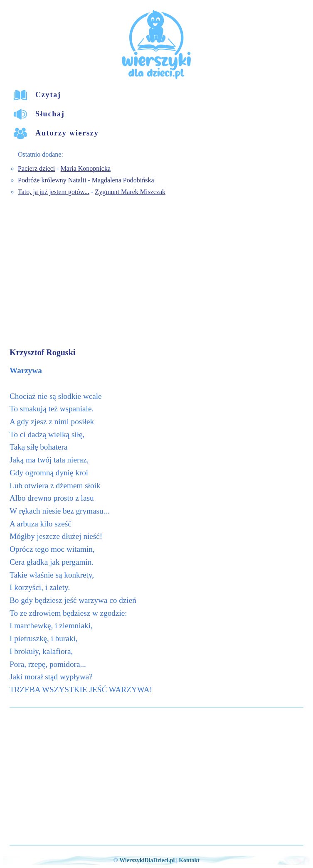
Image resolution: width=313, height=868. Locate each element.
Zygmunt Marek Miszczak (130, 192)
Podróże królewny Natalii (52, 180)
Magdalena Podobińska (123, 180)
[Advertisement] (158, 273)
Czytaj (48, 95)
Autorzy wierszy (67, 133)
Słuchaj (50, 114)
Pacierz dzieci (36, 168)
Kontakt (189, 860)
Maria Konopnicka (86, 168)
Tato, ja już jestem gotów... (54, 192)
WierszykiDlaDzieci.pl (147, 860)
